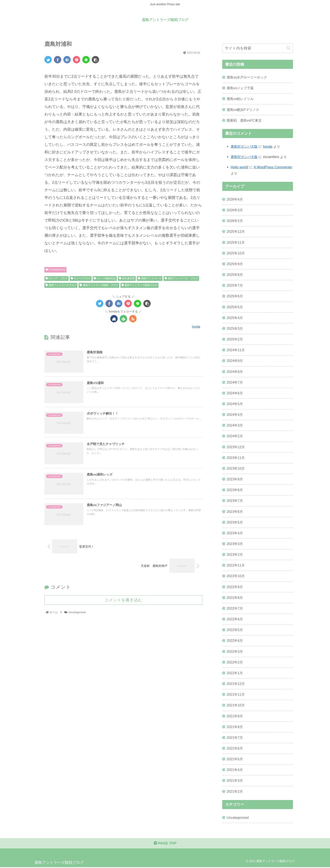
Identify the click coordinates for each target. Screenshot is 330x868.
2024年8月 (235, 371)
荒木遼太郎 (127, 278)
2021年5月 (235, 759)
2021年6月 (235, 748)
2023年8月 (235, 490)
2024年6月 (235, 393)
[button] (289, 48)
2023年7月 (235, 501)
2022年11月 (236, 565)
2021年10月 (236, 705)
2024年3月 (235, 425)
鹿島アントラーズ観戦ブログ (139, 285)
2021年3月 (235, 780)
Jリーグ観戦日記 (105, 278)
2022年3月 (235, 651)
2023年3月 (235, 544)
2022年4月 (235, 641)
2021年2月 (235, 791)
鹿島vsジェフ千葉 (240, 88)
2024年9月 (235, 361)
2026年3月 (235, 210)
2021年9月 (235, 716)
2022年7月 (235, 608)
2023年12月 (236, 447)
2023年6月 (235, 511)
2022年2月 (235, 662)
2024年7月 (235, 382)
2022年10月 (236, 576)
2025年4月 (235, 318)
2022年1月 (235, 673)
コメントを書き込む (123, 602)
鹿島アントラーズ (150, 278)
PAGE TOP (165, 844)
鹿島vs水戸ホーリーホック (247, 77)
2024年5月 (235, 404)
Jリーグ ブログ (57, 278)
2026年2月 (235, 221)
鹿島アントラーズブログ (61, 285)
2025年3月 (235, 328)
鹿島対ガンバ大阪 (244, 146)
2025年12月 (236, 231)
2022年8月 (235, 597)
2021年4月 (235, 770)
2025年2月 (235, 339)
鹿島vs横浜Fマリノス (243, 109)
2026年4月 (235, 199)
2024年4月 (235, 415)
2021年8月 (235, 727)
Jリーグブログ (81, 278)
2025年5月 (235, 307)
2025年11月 (236, 242)
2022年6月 (235, 619)
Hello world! (240, 167)
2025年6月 (235, 296)
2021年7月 (235, 737)
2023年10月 (236, 468)
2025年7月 (235, 285)
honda (268, 146)
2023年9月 (235, 479)
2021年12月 (236, 684)
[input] (258, 48)
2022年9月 (235, 587)
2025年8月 (235, 275)
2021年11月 (236, 694)
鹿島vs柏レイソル (240, 99)
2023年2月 (235, 554)
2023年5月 (235, 522)
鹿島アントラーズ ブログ (181, 278)
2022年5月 (235, 630)
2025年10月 (236, 253)
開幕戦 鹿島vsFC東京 (244, 120)
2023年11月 (236, 457)
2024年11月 (236, 350)
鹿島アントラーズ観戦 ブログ (99, 285)
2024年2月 (235, 436)
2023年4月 (235, 533)
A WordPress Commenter (273, 167)
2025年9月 (235, 264)
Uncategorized (55, 270)
